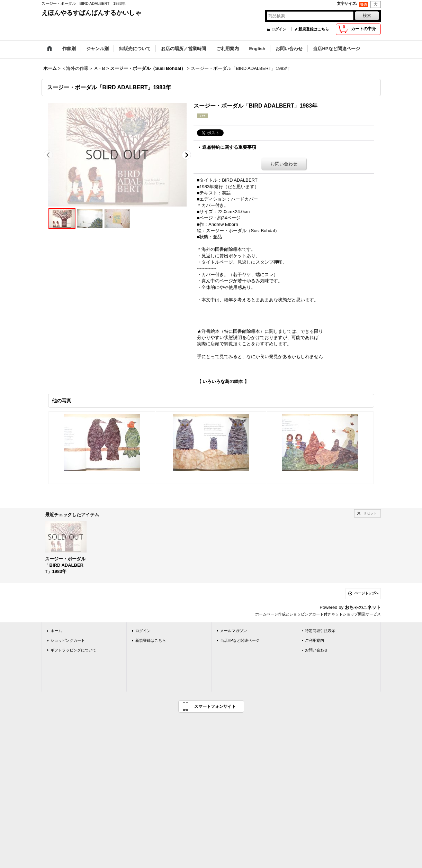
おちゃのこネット (363, 607)
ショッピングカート (68, 640)
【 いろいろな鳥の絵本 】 (223, 381)
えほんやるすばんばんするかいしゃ (91, 13)
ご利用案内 (315, 640)
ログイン (279, 29)
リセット (370, 513)
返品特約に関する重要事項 (229, 147)
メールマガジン (234, 631)
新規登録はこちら (314, 29)
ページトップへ (367, 593)
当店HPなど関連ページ (240, 640)
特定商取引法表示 (320, 631)
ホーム (56, 631)
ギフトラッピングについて (73, 650)
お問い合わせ (284, 164)
